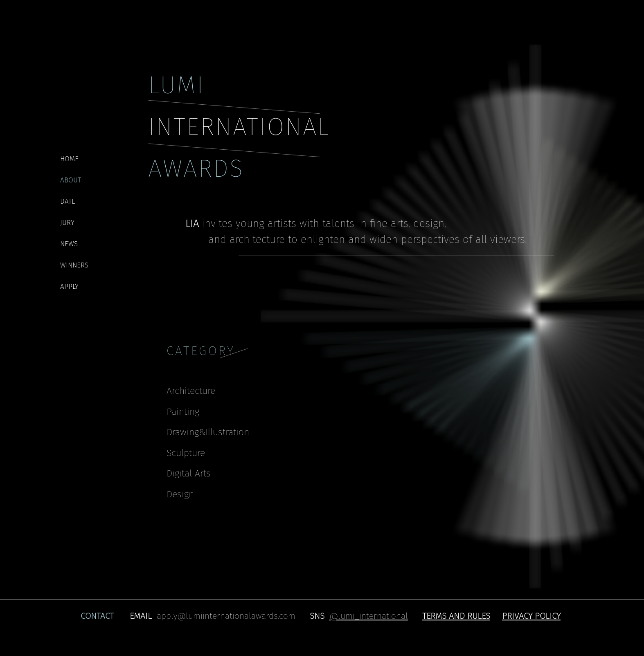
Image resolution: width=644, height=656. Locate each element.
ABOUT (71, 180)
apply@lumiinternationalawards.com (226, 616)
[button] (456, 616)
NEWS (69, 244)
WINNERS (74, 265)
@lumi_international (369, 616)
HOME (69, 159)
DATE (68, 201)
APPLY (69, 286)
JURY (67, 223)
